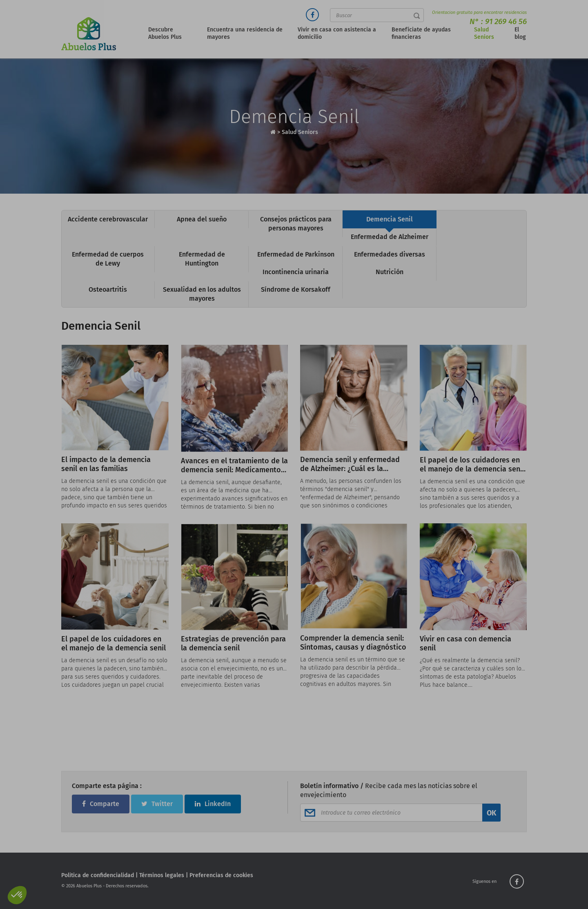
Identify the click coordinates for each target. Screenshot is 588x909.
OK (491, 813)
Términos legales (162, 875)
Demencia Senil (390, 219)
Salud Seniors (484, 33)
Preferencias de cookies (221, 875)
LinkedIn (213, 804)
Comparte (101, 804)
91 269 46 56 (506, 21)
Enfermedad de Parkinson (296, 254)
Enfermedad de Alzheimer (390, 237)
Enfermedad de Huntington (202, 259)
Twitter (157, 804)
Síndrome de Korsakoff (296, 289)
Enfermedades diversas (390, 254)
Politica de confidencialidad (98, 875)
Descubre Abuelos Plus (165, 33)
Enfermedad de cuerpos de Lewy (108, 259)
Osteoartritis (108, 289)
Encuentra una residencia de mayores (245, 33)
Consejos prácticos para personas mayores (296, 224)
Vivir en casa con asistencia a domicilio (337, 33)
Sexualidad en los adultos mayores (202, 294)
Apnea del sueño (202, 219)
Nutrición (390, 272)
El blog (520, 33)
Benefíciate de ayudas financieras (421, 33)
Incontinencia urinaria (296, 272)
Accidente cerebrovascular (108, 219)
